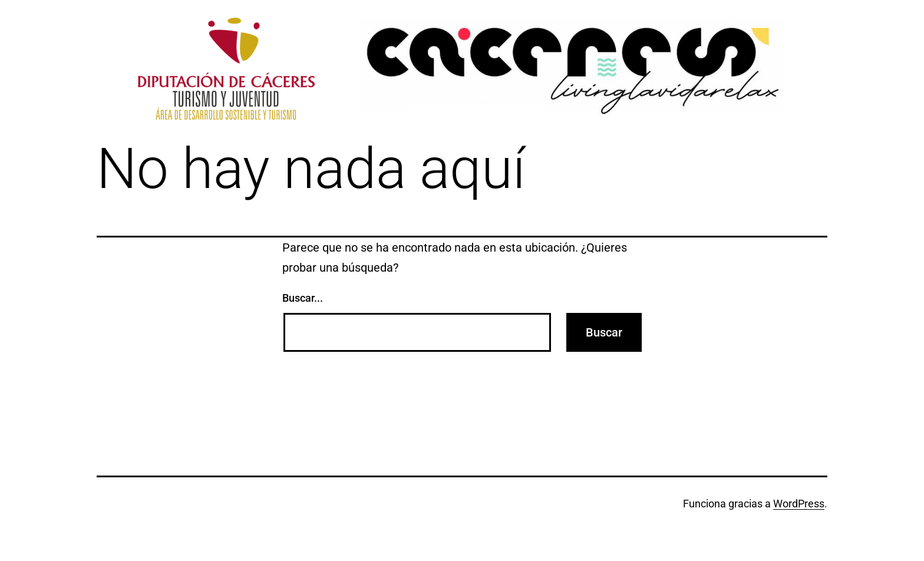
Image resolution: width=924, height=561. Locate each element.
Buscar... (303, 298)
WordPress (799, 504)
